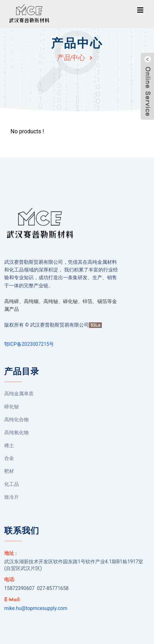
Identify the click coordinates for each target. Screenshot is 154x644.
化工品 (12, 484)
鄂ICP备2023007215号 (29, 344)
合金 (9, 458)
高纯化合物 (16, 420)
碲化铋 (12, 407)
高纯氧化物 (16, 432)
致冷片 (12, 497)
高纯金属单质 (19, 394)
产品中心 (71, 58)
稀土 (9, 445)
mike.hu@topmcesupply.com (36, 608)
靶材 (9, 471)
